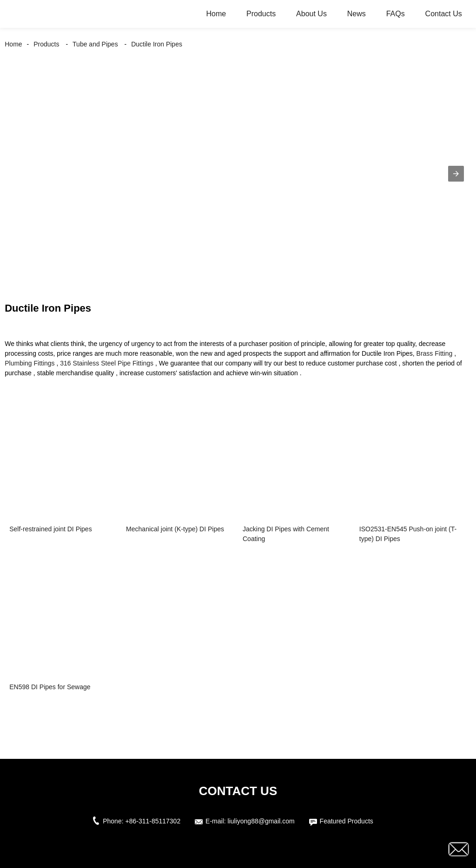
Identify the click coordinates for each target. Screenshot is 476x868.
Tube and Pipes (95, 44)
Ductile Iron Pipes (157, 44)
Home (216, 14)
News (357, 14)
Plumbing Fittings (30, 363)
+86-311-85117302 (153, 821)
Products (261, 14)
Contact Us (444, 14)
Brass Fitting (435, 353)
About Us (311, 14)
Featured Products (347, 821)
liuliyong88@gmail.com (261, 821)
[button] (456, 174)
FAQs (396, 14)
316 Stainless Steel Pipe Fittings (107, 363)
